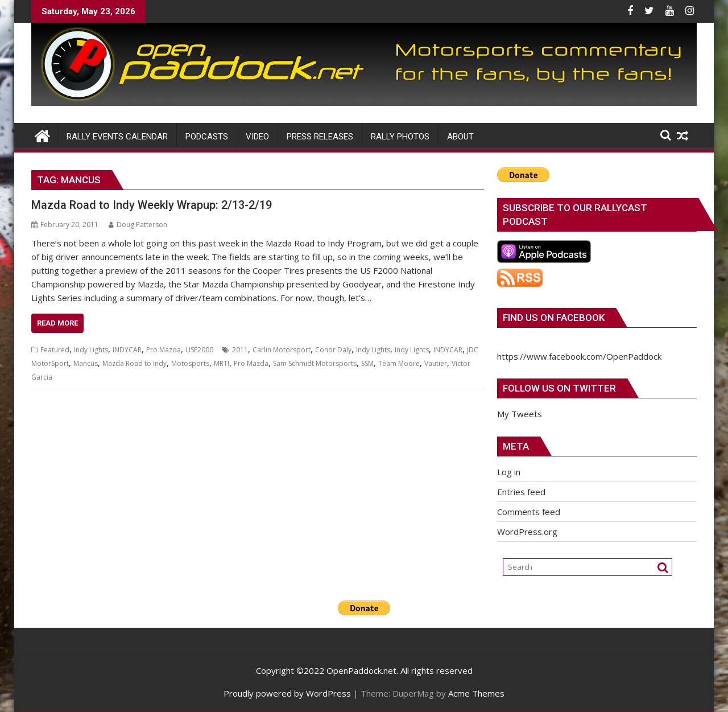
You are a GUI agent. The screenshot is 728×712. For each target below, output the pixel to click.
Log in (509, 472)
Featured (55, 350)
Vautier (436, 363)
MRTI (222, 363)
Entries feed (521, 492)
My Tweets (520, 414)
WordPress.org (527, 532)
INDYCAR (127, 350)
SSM (367, 363)
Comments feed (529, 512)
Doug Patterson (138, 225)
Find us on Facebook (554, 318)
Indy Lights (91, 350)
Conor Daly (333, 350)
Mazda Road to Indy (135, 363)
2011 (240, 350)
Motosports (190, 363)
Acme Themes (476, 693)
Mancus (86, 363)
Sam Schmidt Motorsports (315, 363)
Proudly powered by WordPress (287, 693)
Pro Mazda (164, 350)
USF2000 (199, 350)
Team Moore (399, 363)
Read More (57, 323)
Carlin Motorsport (282, 350)
